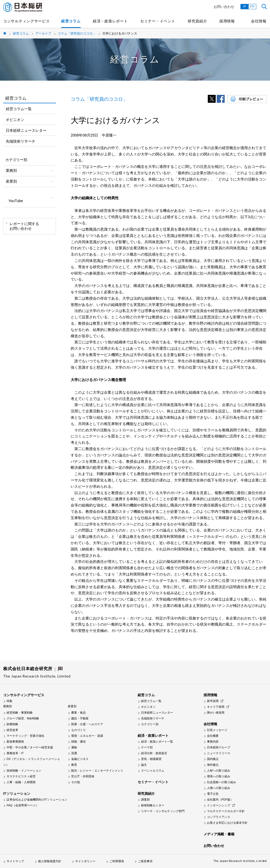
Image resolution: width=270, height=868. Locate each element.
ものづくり (78, 730)
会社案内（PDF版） (220, 799)
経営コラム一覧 (19, 109)
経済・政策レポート (110, 21)
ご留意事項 (145, 861)
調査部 (145, 799)
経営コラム (71, 21)
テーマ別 (147, 747)
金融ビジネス (80, 759)
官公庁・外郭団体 (83, 776)
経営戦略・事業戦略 (20, 713)
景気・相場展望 (151, 759)
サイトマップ (15, 861)
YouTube (16, 201)
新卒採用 (213, 701)
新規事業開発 (15, 742)
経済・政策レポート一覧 (157, 742)
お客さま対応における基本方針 (227, 823)
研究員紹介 (197, 21)
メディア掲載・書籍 (219, 834)
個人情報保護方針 (50, 861)
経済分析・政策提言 (154, 753)
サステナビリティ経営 (21, 776)
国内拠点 (213, 759)
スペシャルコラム (153, 771)
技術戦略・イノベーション (24, 771)
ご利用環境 (117, 861)
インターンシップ (219, 805)
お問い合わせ (224, 7)
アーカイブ (43, 33)
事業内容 (213, 742)
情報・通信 (78, 742)
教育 (74, 765)
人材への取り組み (219, 771)
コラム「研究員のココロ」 (77, 33)
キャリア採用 (216, 707)
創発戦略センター (153, 805)
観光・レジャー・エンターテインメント (97, 771)
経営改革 (12, 730)
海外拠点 (213, 765)
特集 (9, 701)
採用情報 (227, 21)
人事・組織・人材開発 (21, 782)
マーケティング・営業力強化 (25, 736)
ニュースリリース (219, 753)
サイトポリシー (85, 861)
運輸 (74, 747)
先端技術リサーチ (21, 141)
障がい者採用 (216, 713)
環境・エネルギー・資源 (87, 736)
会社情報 (259, 21)
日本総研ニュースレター (26, 130)
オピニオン (15, 120)
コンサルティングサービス (26, 21)
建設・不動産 (80, 718)
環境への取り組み (219, 776)
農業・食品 (78, 713)
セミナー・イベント (158, 21)
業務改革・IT (15, 753)
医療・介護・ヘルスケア (87, 724)
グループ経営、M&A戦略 (23, 718)
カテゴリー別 (150, 724)
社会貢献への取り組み (221, 782)
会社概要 (213, 736)
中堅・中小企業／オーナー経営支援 (30, 747)
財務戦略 (12, 724)
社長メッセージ (217, 730)
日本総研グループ (219, 747)
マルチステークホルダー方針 (226, 811)
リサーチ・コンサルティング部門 (163, 811)
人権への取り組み (219, 788)
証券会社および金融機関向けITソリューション (37, 799)
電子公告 (213, 794)
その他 (76, 782)
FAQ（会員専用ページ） (23, 805)
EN (252, 6)
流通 (74, 753)
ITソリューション (17, 794)
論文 (144, 765)
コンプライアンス (219, 817)
